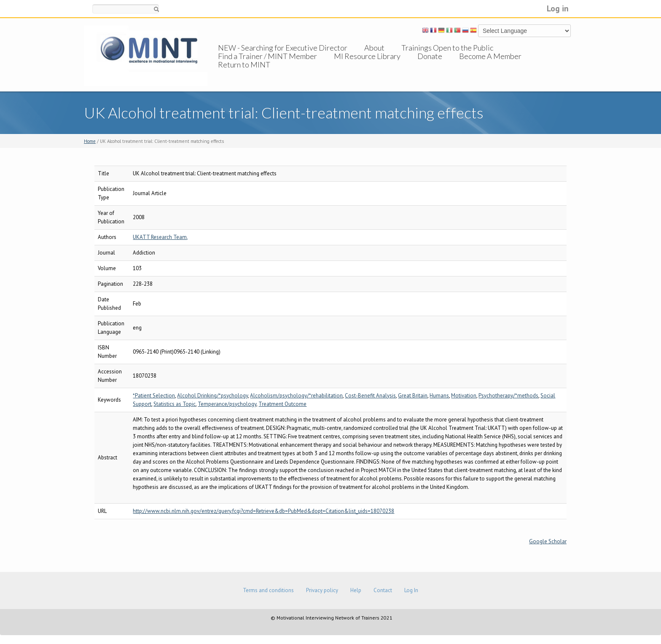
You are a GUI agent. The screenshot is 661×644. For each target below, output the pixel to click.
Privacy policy (322, 590)
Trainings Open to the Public (447, 48)
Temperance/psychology (227, 404)
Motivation (464, 396)
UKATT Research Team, (160, 237)
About (374, 48)
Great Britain (413, 396)
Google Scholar (548, 541)
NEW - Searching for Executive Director (283, 48)
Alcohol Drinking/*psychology (212, 396)
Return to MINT (244, 81)
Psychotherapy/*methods (508, 396)
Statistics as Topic (175, 404)
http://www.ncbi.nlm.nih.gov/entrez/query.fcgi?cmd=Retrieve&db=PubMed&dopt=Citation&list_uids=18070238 (263, 511)
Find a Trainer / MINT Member (267, 64)
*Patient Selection (154, 396)
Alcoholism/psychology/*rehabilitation (296, 396)
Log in (558, 8)
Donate (430, 64)
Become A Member (490, 64)
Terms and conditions (268, 590)
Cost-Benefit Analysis (370, 396)
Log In (411, 590)
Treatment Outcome (282, 404)
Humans (439, 396)
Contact (383, 590)
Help (356, 590)
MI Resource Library (367, 64)
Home (90, 141)
